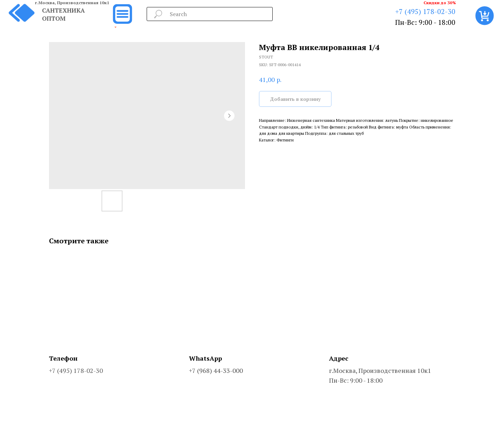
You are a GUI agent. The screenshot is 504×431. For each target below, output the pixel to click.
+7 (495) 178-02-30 (425, 11)
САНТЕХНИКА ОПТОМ (63, 14)
